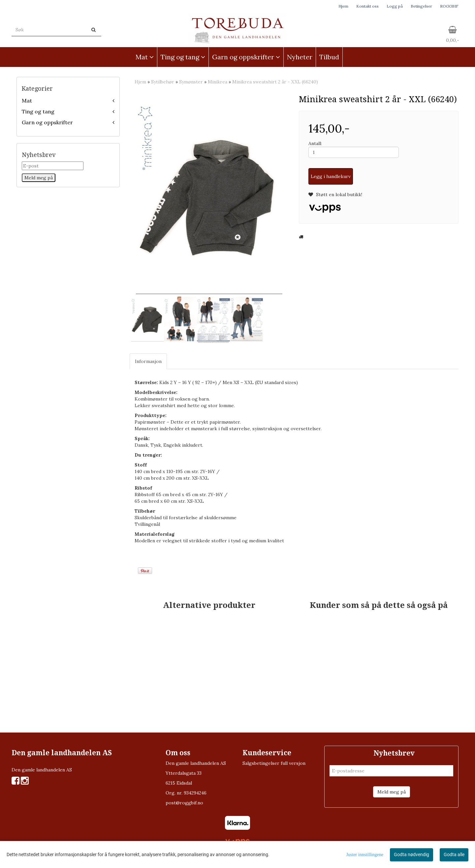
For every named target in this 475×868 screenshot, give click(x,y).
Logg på (395, 6)
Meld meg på (392, 792)
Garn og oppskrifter (47, 122)
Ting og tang (38, 111)
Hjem (343, 6)
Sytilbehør (163, 82)
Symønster (191, 82)
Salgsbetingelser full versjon (274, 763)
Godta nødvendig (412, 854)
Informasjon (148, 361)
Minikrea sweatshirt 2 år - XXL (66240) (275, 82)
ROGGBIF (449, 6)
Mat (27, 101)
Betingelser (421, 6)
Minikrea (218, 82)
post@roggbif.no (184, 803)
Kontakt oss (367, 6)
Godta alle (454, 854)
